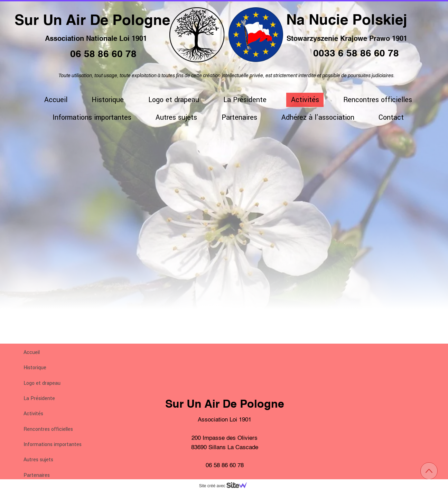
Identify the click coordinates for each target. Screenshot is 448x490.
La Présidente (39, 398)
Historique (35, 368)
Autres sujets (38, 460)
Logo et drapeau (42, 383)
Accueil (32, 352)
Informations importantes (53, 444)
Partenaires (37, 475)
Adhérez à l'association (318, 117)
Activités (33, 414)
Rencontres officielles (48, 429)
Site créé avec (226, 486)
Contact (391, 117)
